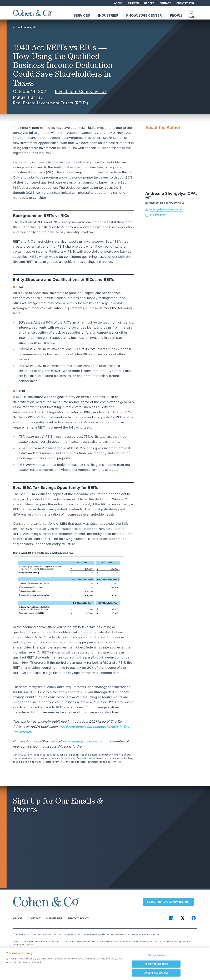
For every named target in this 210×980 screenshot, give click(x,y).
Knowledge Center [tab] (144, 15)
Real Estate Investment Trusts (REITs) (50, 103)
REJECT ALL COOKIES (156, 966)
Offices (149, 3)
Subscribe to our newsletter (168, 902)
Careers (133, 3)
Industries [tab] (108, 15)
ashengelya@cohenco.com (84, 741)
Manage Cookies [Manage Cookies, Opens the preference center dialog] (156, 957)
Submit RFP (54, 918)
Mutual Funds (27, 97)
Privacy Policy (78, 918)
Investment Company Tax (81, 91)
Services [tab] (82, 15)
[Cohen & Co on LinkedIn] (172, 918)
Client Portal (185, 3)
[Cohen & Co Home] (32, 13)
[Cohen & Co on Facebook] (194, 918)
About (118, 3)
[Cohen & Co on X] (183, 918)
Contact (165, 3)
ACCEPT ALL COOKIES (156, 975)
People (176, 15)
